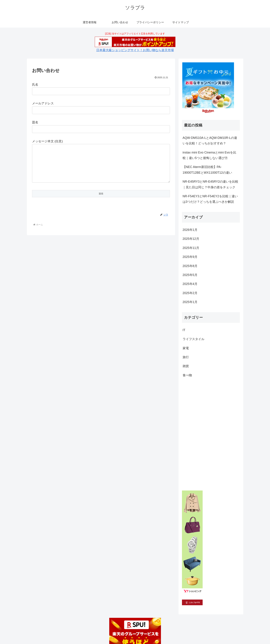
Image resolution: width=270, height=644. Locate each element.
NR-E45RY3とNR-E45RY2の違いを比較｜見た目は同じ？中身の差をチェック (210, 184)
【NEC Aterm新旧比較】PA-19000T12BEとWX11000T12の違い (207, 170)
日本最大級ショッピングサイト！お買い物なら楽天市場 (135, 50)
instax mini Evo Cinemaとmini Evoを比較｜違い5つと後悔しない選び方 (209, 155)
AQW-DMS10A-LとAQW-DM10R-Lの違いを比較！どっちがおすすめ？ (210, 141)
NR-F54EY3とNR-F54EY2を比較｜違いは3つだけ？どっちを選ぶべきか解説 (210, 199)
